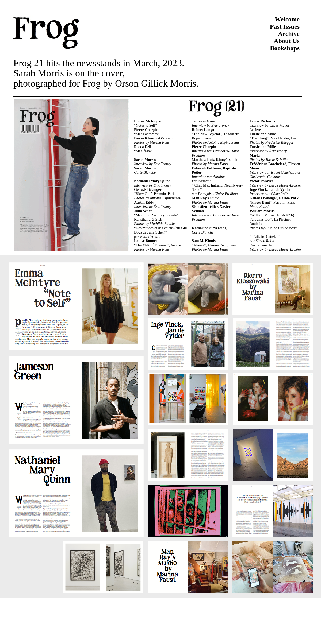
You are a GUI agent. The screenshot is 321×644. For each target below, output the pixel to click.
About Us (287, 41)
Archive (289, 34)
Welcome (287, 19)
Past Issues (285, 26)
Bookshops (285, 48)
